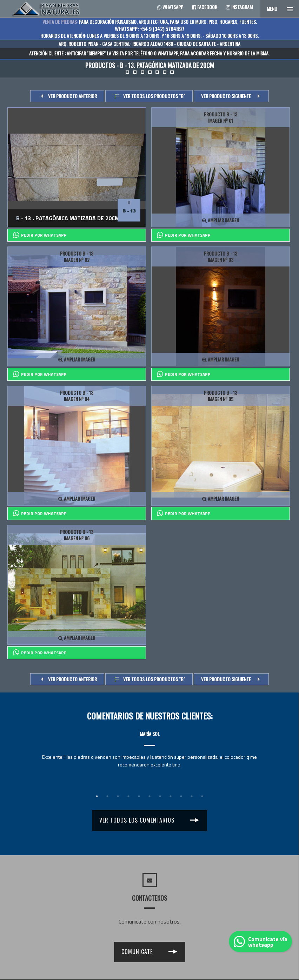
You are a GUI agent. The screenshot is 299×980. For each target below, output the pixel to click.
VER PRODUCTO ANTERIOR (72, 96)
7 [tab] (160, 796)
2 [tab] (107, 796)
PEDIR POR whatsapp (40, 235)
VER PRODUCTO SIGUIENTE (226, 96)
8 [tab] (171, 796)
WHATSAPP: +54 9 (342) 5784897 (149, 29)
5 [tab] (139, 796)
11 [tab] (202, 796)
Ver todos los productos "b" (154, 96)
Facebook (205, 7)
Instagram (239, 7)
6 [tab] (149, 796)
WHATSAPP (168, 53)
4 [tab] (128, 796)
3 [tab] (118, 796)
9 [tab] (181, 796)
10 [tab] (192, 796)
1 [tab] (97, 796)
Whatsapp (170, 7)
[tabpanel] (149, 743)
